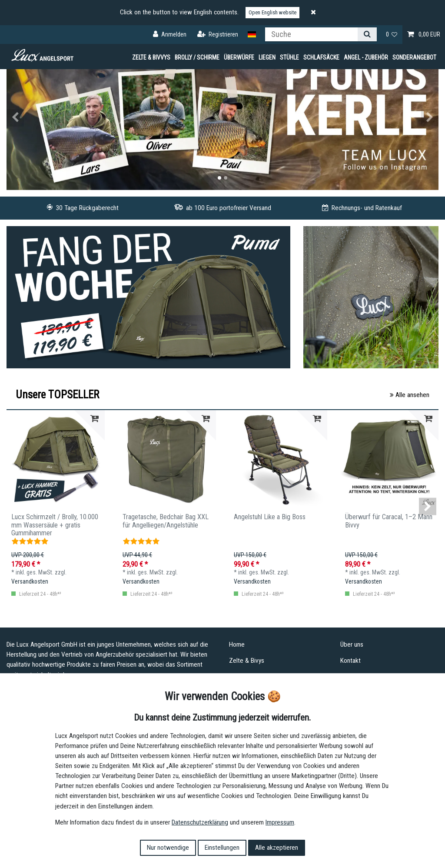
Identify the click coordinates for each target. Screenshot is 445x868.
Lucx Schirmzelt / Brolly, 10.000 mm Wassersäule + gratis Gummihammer (55, 523)
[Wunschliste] (392, 35)
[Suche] (367, 34)
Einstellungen (222, 848)
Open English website (272, 12)
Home (237, 644)
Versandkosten (30, 581)
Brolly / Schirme (197, 57)
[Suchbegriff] (311, 34)
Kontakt (350, 661)
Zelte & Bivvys (151, 57)
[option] (222, 118)
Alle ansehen (410, 395)
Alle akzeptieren (277, 848)
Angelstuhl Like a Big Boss (270, 517)
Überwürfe (239, 57)
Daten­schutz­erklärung (200, 822)
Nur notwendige (168, 848)
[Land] (252, 35)
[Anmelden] (170, 35)
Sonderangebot (414, 57)
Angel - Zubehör (366, 57)
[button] (39, 118)
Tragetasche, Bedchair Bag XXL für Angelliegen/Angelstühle (166, 521)
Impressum (280, 822)
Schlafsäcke (321, 57)
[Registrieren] (218, 35)
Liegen (267, 57)
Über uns (352, 644)
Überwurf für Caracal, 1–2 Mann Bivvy (389, 521)
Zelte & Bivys (247, 661)
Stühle (289, 57)
